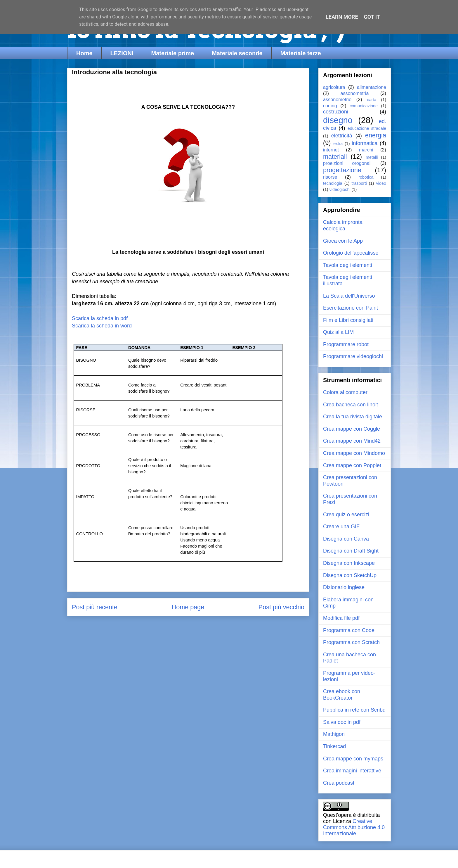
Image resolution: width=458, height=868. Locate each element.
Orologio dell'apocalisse (351, 253)
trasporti (359, 183)
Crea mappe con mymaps (353, 759)
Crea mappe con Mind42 (352, 441)
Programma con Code (349, 630)
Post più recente (95, 607)
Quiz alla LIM (338, 332)
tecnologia (333, 183)
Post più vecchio (281, 607)
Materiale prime (172, 53)
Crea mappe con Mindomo (354, 453)
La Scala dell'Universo (349, 296)
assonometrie (337, 99)
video (381, 183)
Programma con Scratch (351, 642)
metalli (372, 157)
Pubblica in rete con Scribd (354, 710)
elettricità (342, 136)
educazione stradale (367, 128)
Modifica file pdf (341, 618)
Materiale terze (301, 53)
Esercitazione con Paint (351, 308)
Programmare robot (346, 344)
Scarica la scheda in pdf (100, 318)
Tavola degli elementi (348, 265)
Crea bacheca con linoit (351, 405)
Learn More (342, 17)
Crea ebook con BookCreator (342, 695)
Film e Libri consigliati (348, 320)
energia (376, 135)
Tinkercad (334, 746)
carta (372, 100)
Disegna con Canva (346, 539)
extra (338, 144)
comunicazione (364, 106)
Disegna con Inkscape (349, 563)
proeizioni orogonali (347, 163)
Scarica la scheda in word (102, 326)
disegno (338, 120)
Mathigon (334, 734)
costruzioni (336, 112)
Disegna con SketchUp (350, 575)
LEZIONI (122, 53)
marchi (366, 150)
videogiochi (340, 189)
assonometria (354, 93)
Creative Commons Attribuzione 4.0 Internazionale (354, 827)
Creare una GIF (341, 527)
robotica (366, 177)
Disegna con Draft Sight (351, 551)
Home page (188, 607)
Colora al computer (345, 392)
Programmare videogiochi (353, 356)
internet (331, 150)
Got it (372, 17)
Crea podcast (339, 783)
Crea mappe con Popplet (352, 465)
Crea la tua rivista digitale (353, 417)
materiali (335, 157)
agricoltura (334, 87)
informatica (365, 143)
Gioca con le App (343, 241)
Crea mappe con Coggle (352, 429)
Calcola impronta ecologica (343, 225)
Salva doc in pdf (342, 722)
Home (84, 53)
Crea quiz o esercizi (346, 515)
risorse (330, 177)
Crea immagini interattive (352, 771)
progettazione (342, 170)
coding (330, 106)
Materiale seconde (237, 53)
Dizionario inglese (344, 587)
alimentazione (372, 87)
